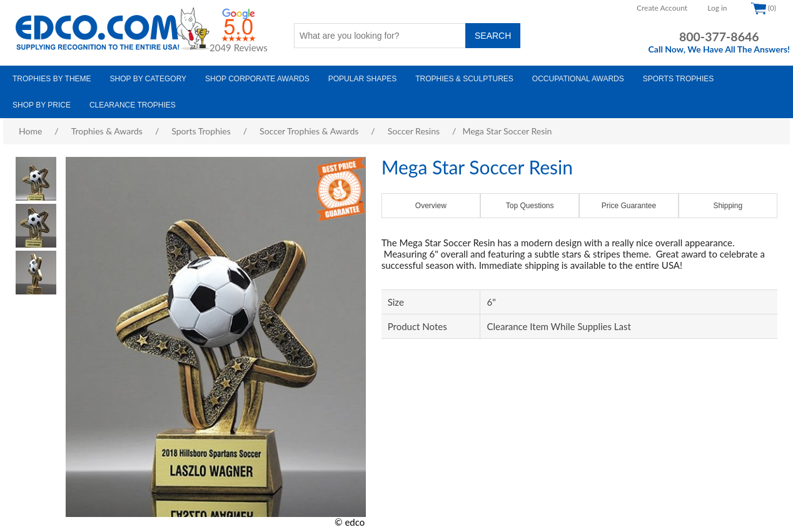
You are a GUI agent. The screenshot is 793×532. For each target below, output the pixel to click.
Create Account (662, 8)
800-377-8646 (719, 37)
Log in (717, 8)
